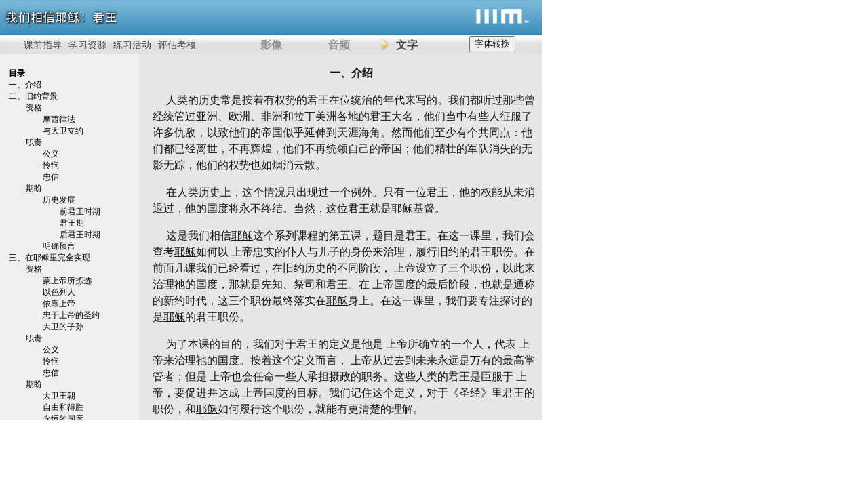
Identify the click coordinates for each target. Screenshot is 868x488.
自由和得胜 (63, 407)
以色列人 (59, 292)
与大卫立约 (63, 131)
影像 (271, 45)
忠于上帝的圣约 (71, 315)
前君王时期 (80, 211)
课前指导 (43, 45)
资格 (34, 108)
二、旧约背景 (33, 96)
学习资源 (87, 45)
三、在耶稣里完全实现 (50, 258)
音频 (339, 45)
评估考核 (177, 45)
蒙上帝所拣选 (67, 281)
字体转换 (492, 44)
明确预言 (59, 246)
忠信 (51, 177)
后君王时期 (80, 235)
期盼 (34, 188)
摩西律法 (59, 119)
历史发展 (59, 200)
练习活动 (132, 45)
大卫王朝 (59, 396)
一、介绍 (25, 85)
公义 (51, 154)
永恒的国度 (63, 419)
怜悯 (51, 165)
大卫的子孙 (63, 327)
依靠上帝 (59, 304)
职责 (34, 142)
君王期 (72, 223)
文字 (407, 45)
